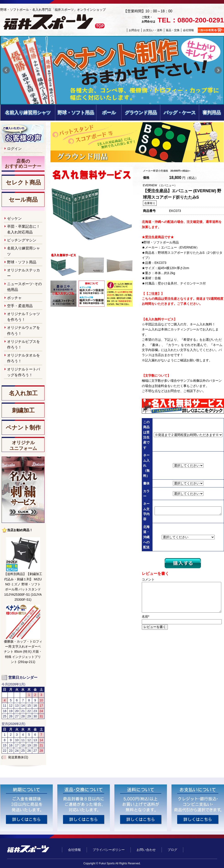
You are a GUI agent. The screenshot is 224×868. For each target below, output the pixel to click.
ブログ (172, 850)
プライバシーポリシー (109, 850)
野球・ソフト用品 (76, 113)
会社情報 (188, 30)
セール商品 (23, 200)
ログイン (14, 149)
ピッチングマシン (22, 240)
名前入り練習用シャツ (28, 113)
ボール (109, 113)
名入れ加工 (23, 393)
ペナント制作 (23, 428)
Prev (6, 70)
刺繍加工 (23, 410)
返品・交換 (173, 30)
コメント (148, 579)
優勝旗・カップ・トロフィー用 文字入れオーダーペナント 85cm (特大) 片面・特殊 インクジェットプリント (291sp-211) (23, 652)
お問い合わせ (146, 850)
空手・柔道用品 (20, 306)
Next (218, 70)
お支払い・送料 (153, 30)
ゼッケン (14, 218)
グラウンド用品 (141, 113)
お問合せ (134, 30)
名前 (146, 617)
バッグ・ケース (180, 113)
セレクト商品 (23, 183)
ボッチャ (14, 298)
